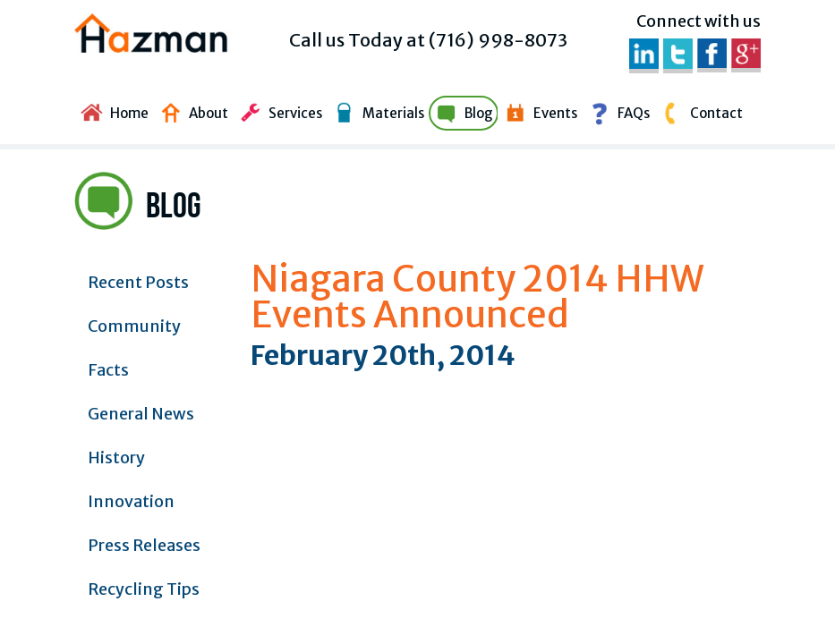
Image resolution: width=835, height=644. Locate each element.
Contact (699, 111)
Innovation (131, 501)
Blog (462, 111)
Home (112, 111)
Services (278, 111)
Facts (108, 370)
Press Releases (144, 545)
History (116, 458)
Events (538, 111)
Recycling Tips (144, 589)
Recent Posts (138, 282)
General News (141, 414)
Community (134, 326)
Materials (376, 111)
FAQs (617, 111)
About (192, 111)
